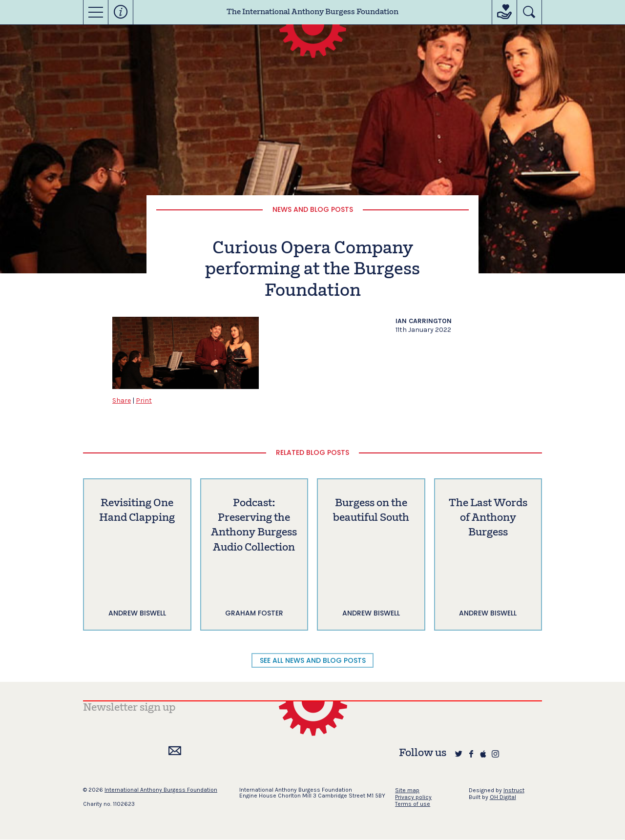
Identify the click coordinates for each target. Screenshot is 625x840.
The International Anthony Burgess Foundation (312, 12)
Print (144, 400)
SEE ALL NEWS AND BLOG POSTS (313, 660)
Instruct (514, 790)
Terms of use (413, 804)
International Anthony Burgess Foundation (161, 790)
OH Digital (503, 797)
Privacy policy (413, 797)
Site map (407, 790)
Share (122, 400)
